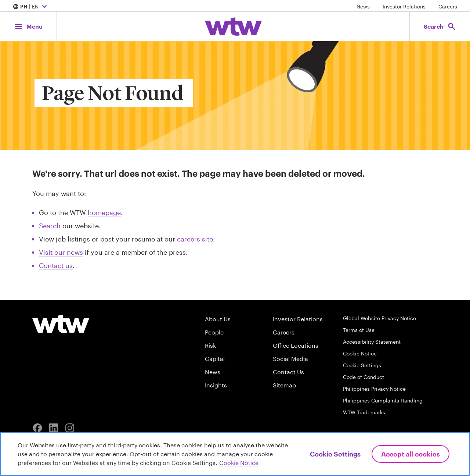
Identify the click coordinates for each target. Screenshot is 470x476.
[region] (235, 454)
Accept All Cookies (411, 454)
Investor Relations (404, 6)
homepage (104, 212)
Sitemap (284, 385)
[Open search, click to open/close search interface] (440, 26)
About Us (218, 319)
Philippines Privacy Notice (374, 389)
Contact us (56, 265)
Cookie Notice (360, 353)
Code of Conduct (364, 377)
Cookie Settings (362, 365)
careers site (195, 239)
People (214, 332)
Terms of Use (359, 330)
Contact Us (288, 372)
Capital (215, 359)
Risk (210, 345)
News (363, 6)
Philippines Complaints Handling (383, 400)
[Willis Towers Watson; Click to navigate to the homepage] (233, 26)
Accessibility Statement (372, 342)
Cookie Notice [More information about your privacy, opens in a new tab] (239, 463)
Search (50, 226)
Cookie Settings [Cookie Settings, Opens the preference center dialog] (335, 454)
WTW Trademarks (364, 412)
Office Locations (296, 345)
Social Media (290, 359)
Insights (216, 385)
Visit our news (61, 252)
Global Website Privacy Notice (379, 318)
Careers (448, 6)
